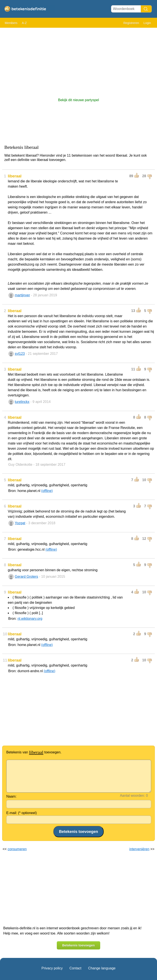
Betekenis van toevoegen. (34, 752)
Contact (75, 968)
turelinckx (22, 402)
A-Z (24, 23)
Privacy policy (52, 968)
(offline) (47, 491)
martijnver (22, 295)
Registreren (131, 23)
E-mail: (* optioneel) (22, 813)
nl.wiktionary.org (30, 619)
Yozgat (20, 523)
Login (147, 23)
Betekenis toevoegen (78, 945)
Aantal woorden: (132, 796)
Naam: (11, 796)
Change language (102, 968)
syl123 (20, 354)
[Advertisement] (78, 61)
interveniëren (139, 849)
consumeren (17, 849)
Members (11, 23)
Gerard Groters (26, 577)
